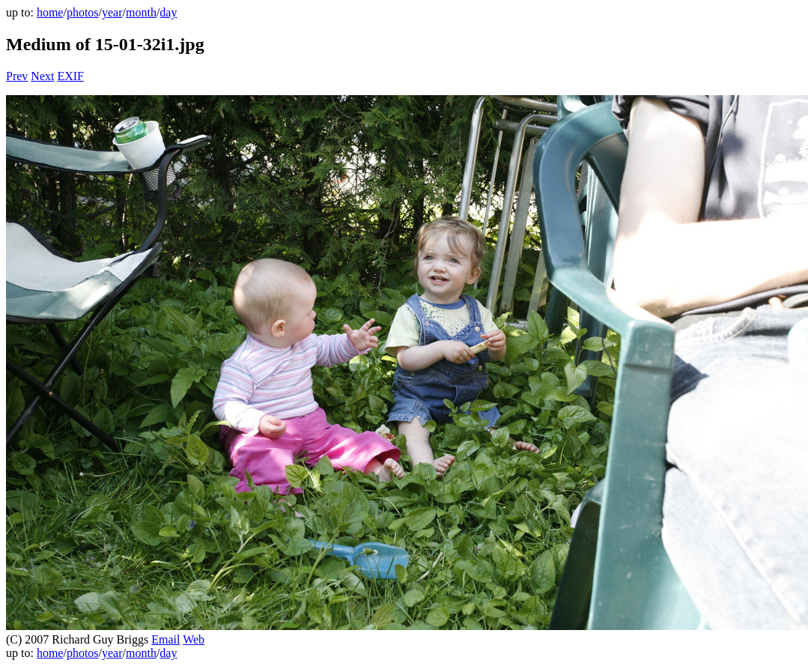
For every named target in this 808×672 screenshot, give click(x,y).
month (141, 12)
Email (165, 639)
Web (194, 639)
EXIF (70, 76)
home (50, 12)
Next (42, 76)
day (168, 12)
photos (83, 12)
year (112, 12)
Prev (17, 76)
